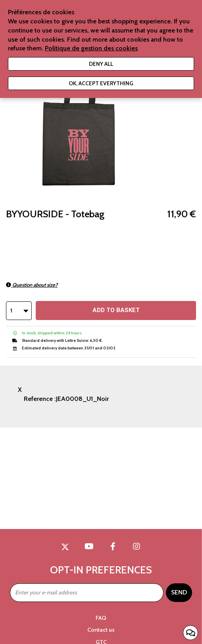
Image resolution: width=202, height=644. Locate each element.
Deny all (101, 64)
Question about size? (32, 285)
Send (179, 592)
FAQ (101, 618)
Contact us (101, 630)
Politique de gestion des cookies (91, 48)
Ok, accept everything (101, 83)
